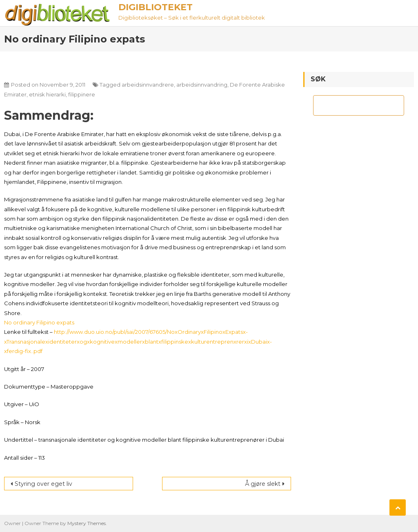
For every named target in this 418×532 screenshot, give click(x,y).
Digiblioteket (156, 7)
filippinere (82, 94)
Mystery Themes (87, 523)
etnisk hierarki (47, 94)
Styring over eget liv (43, 484)
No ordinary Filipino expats (39, 322)
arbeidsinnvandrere (148, 85)
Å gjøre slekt (263, 484)
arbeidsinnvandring (202, 85)
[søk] (351, 105)
